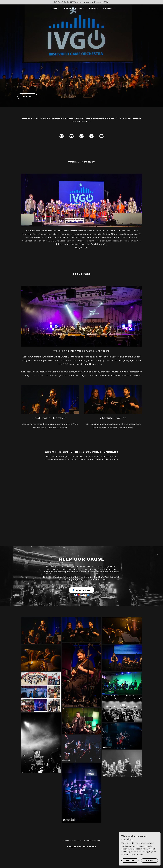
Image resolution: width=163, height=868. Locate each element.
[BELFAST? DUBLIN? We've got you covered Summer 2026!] (81, 2)
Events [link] (107, 9)
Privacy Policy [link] (76, 847)
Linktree (27, 96)
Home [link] (56, 9)
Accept (150, 861)
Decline (130, 861)
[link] (62, 137)
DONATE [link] (94, 9)
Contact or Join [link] (74, 9)
